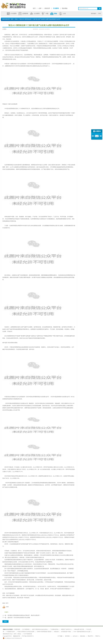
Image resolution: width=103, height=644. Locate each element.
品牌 (40, 8)
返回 (5, 621)
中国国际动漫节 (11, 632)
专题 (45, 14)
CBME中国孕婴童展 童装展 (44, 632)
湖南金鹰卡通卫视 (79, 629)
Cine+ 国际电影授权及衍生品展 (82, 632)
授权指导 (47, 8)
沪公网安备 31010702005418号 (12, 638)
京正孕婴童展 (26, 629)
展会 (54, 14)
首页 (34, 8)
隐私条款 (83, 636)
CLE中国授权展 (28, 634)
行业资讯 (56, 8)
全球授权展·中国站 (66, 632)
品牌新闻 (23, 14)
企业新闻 (35, 14)
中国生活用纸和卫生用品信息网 (26, 632)
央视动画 (56, 632)
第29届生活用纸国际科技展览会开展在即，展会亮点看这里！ (24, 615)
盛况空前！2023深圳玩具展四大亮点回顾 (19, 618)
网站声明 (90, 636)
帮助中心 (98, 636)
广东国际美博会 (54, 629)
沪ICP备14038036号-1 (28, 636)
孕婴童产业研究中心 (66, 629)
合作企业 (75, 636)
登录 (100, 14)
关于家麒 (60, 636)
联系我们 (68, 636)
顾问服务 (94, 14)
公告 (62, 14)
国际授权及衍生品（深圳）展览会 (12, 634)
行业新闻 (12, 14)
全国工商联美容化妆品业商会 (40, 629)
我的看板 (65, 8)
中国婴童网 (17, 629)
